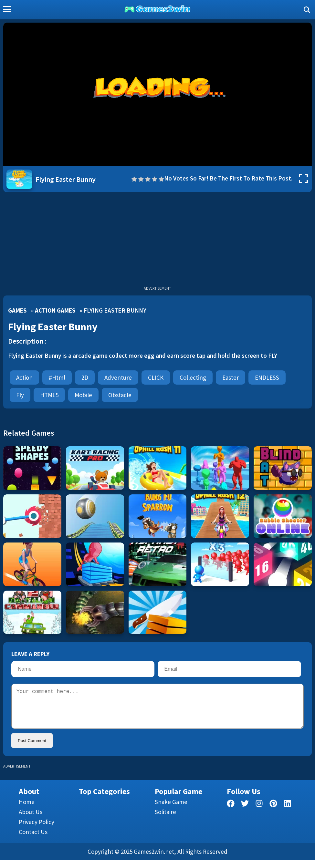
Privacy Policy (37, 830)
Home (27, 810)
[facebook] (231, 812)
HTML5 (49, 395)
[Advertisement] (157, 241)
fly (20, 395)
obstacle (120, 395)
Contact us (33, 840)
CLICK (156, 377)
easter (231, 377)
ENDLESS (267, 377)
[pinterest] (273, 812)
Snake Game (171, 810)
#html (57, 377)
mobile (83, 395)
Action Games (55, 310)
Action (24, 377)
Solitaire (165, 820)
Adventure (118, 377)
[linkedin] (288, 812)
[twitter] (245, 812)
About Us (31, 820)
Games (17, 310)
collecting (193, 377)
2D (85, 377)
